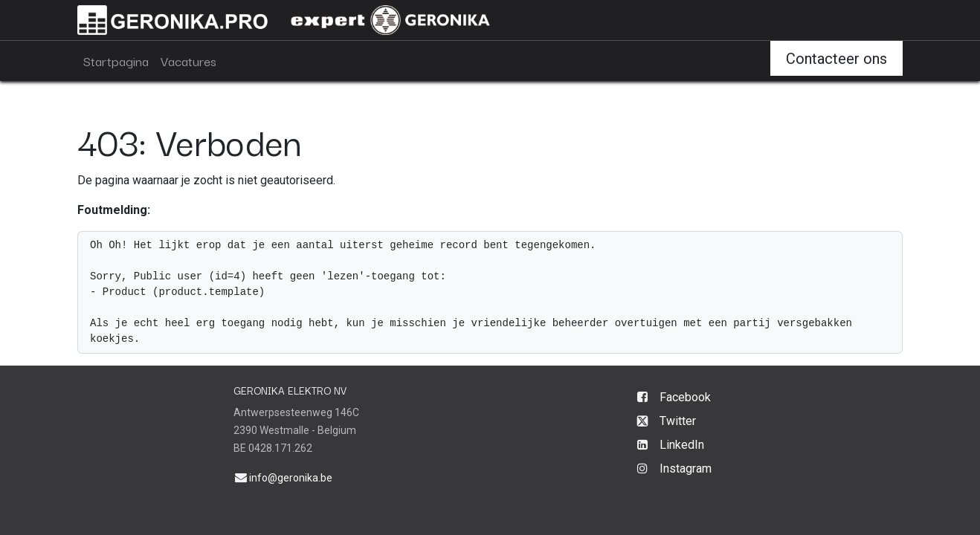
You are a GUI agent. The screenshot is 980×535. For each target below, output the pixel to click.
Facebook (685, 397)
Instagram (686, 468)
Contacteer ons (836, 59)
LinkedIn (682, 445)
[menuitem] (116, 61)
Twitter (678, 421)
